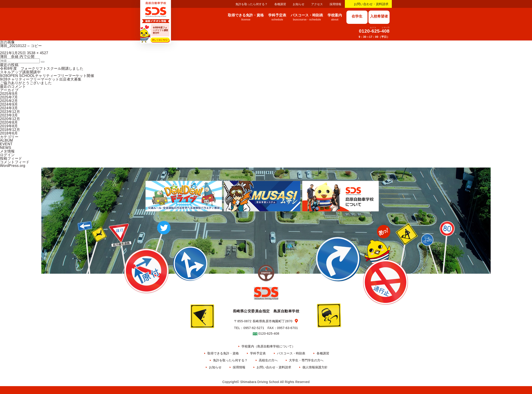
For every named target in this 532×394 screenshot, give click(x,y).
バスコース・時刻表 (291, 353)
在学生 (357, 16)
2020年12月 (10, 119)
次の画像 (7, 42)
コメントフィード (15, 162)
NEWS (6, 148)
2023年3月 (9, 115)
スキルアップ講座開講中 (20, 72)
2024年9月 (9, 104)
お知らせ (299, 4)
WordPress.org (13, 166)
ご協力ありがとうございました (26, 83)
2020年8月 (9, 122)
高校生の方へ (268, 360)
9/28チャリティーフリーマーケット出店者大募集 (41, 79)
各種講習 (280, 4)
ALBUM (7, 140)
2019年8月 (9, 126)
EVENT (6, 144)
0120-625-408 (374, 31)
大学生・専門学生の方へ (306, 360)
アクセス (317, 4)
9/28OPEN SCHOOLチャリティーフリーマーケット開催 (47, 76)
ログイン (7, 155)
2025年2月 (9, 101)
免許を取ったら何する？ (252, 4)
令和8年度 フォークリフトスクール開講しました (42, 68)
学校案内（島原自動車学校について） (268, 346)
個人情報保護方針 (315, 367)
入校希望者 (379, 16)
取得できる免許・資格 (223, 353)
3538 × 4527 (38, 53)
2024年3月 (9, 108)
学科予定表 (258, 353)
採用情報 (335, 4)
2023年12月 (10, 112)
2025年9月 (9, 94)
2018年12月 (10, 130)
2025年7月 (9, 97)
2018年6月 (9, 133)
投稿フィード (11, 158)
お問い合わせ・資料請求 (371, 4)
